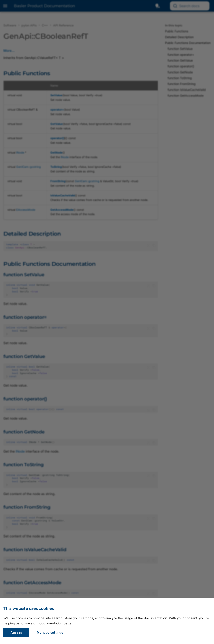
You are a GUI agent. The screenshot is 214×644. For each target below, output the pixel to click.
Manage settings (50, 633)
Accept (16, 633)
